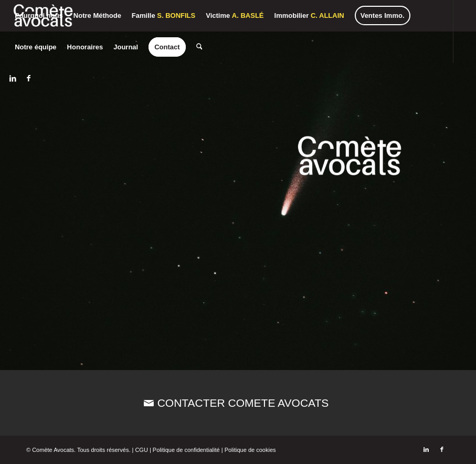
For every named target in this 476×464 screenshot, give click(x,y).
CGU (141, 450)
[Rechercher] (199, 47)
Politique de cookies (250, 450)
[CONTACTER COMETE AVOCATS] (238, 403)
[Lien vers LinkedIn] (13, 78)
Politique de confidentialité (186, 450)
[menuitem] (39, 16)
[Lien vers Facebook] (28, 78)
